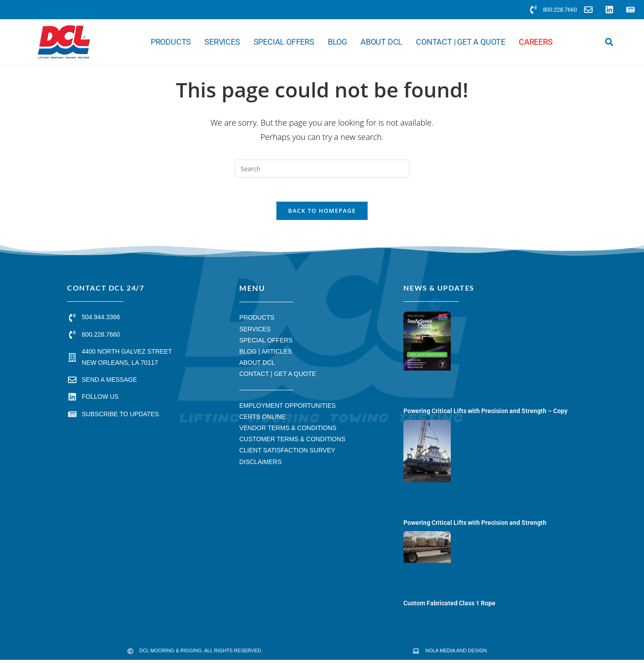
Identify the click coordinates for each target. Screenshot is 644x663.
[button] (609, 42)
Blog (337, 42)
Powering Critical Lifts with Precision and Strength (475, 526)
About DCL (381, 42)
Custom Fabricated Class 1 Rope (449, 606)
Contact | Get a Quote (461, 42)
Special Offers (284, 42)
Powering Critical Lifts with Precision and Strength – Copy (485, 414)
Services (222, 42)
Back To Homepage (322, 214)
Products (171, 42)
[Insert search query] (322, 169)
